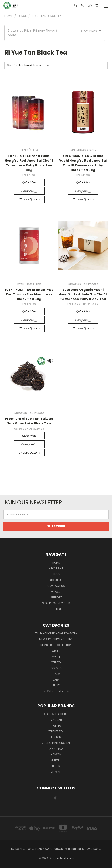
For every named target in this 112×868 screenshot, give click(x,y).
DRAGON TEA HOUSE (56, 714)
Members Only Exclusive (56, 639)
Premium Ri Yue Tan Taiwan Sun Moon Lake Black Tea (29, 421)
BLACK (56, 674)
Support (56, 597)
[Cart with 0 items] (97, 6)
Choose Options (29, 199)
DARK (56, 680)
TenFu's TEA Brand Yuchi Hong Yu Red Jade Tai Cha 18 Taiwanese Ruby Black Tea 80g (29, 163)
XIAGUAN (56, 720)
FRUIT (56, 685)
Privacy (56, 592)
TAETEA (56, 726)
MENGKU (56, 760)
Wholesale (56, 568)
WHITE (56, 657)
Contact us (56, 586)
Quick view (29, 182)
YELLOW (56, 662)
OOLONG (56, 668)
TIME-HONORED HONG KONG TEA (56, 633)
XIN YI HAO (56, 749)
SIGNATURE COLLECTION (56, 645)
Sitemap (56, 609)
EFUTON (56, 737)
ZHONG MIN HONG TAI (56, 743)
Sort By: (12, 65)
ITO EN (56, 766)
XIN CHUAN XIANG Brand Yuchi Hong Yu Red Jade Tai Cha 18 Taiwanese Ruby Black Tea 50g (83, 163)
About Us (56, 580)
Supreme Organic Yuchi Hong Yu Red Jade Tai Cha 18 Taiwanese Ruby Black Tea (83, 294)
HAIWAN (56, 754)
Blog (56, 574)
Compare (29, 191)
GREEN (56, 651)
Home (56, 563)
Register (64, 603)
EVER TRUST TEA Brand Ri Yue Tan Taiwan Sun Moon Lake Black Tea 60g (29, 294)
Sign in (47, 603)
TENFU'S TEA (56, 731)
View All (56, 772)
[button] (55, 33)
